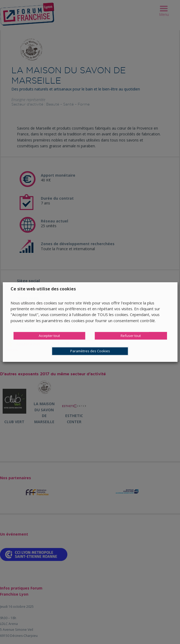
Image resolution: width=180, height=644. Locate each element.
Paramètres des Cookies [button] (90, 351)
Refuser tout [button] (131, 336)
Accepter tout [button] (49, 336)
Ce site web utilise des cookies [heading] (43, 289)
